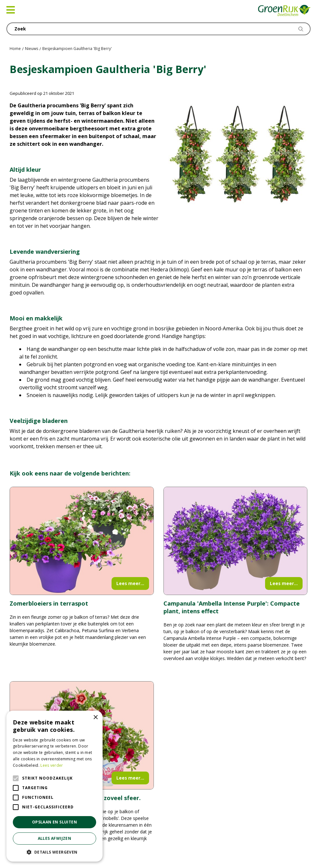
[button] (54, 852)
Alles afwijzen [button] (55, 838)
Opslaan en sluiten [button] (54, 822)
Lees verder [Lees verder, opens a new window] (52, 765)
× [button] (95, 718)
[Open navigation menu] (11, 10)
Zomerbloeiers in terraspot (49, 603)
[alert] (54, 786)
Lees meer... (130, 583)
